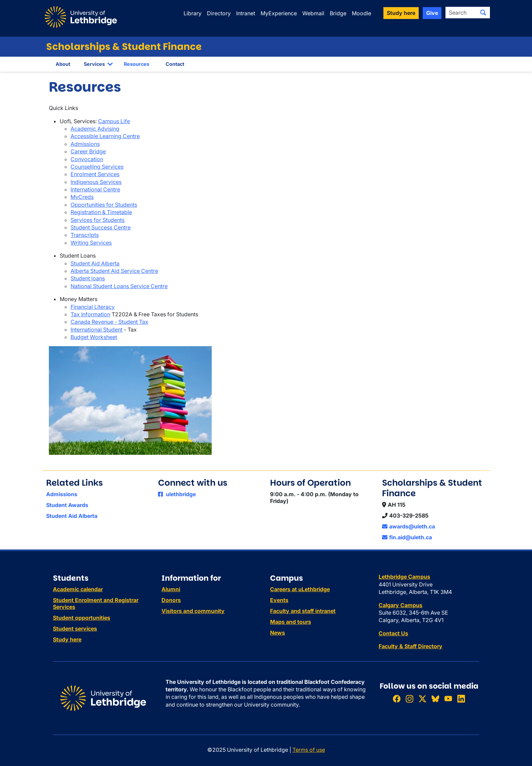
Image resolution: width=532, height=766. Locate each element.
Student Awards (67, 505)
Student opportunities (82, 618)
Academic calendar (78, 589)
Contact (175, 64)
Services (94, 64)
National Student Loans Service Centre (119, 286)
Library (193, 13)
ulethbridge (177, 494)
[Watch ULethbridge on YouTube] (448, 699)
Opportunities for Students (104, 205)
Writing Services (91, 243)
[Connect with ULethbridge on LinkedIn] (461, 699)
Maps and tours (291, 622)
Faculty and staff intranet (303, 611)
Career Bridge (88, 151)
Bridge (338, 13)
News (278, 633)
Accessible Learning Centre (105, 136)
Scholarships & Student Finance (124, 47)
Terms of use (309, 750)
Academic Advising (95, 129)
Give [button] (432, 13)
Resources (137, 64)
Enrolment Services (95, 174)
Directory (219, 13)
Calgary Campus (401, 605)
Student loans (88, 278)
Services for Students (98, 220)
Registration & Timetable (101, 212)
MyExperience (279, 13)
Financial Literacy (93, 307)
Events (279, 600)
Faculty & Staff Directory (411, 646)
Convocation (87, 159)
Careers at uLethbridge (300, 589)
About (63, 64)
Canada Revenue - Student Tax (109, 322)
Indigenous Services (96, 182)
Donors (171, 600)
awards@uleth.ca (408, 526)
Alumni (171, 589)
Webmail (313, 13)
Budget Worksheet (94, 337)
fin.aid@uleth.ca (407, 537)
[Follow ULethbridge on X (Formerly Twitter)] (422, 699)
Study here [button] (401, 13)
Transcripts (85, 235)
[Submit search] (483, 13)
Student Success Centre (101, 227)
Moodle (362, 13)
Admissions (85, 144)
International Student (97, 330)
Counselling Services (97, 167)
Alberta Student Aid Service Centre (114, 271)
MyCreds (82, 197)
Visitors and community (193, 611)
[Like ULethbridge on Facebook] (397, 699)
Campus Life (114, 121)
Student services (75, 629)
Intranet (246, 13)
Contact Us (393, 633)
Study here (67, 639)
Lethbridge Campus (404, 577)
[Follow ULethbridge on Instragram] (410, 699)
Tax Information (90, 314)
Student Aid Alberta (95, 263)
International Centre (95, 189)
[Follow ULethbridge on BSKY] (435, 699)
